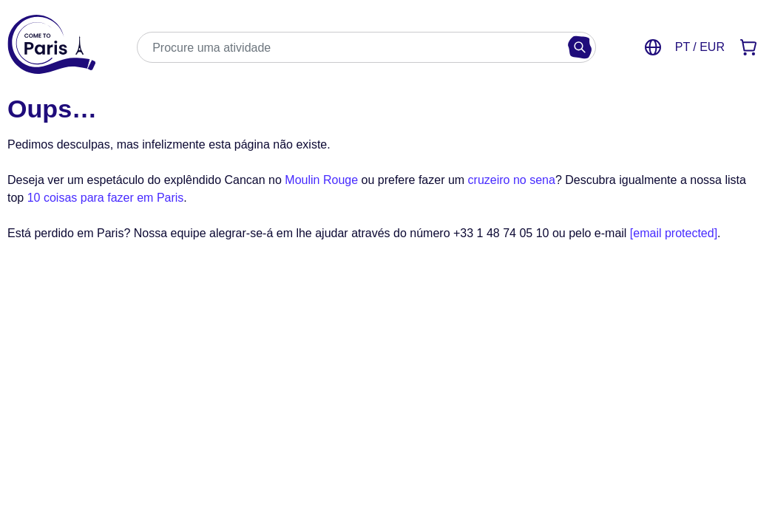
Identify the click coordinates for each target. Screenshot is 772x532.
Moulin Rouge (321, 180)
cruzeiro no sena (512, 180)
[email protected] (674, 233)
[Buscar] (580, 47)
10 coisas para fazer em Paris (106, 198)
